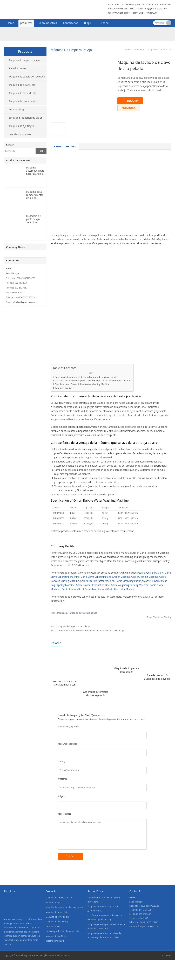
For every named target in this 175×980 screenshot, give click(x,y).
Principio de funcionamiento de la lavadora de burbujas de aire (86, 377)
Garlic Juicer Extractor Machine (97, 581)
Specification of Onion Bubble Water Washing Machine (82, 384)
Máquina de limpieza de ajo (71, 50)
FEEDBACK (129, 108)
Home (10, 23)
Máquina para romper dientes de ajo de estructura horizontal (35, 198)
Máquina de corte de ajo (23, 93)
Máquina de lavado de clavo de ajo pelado (77, 613)
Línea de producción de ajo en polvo (23, 119)
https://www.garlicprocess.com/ (123, 13)
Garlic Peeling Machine (151, 573)
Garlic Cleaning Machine (145, 577)
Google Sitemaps (48, 955)
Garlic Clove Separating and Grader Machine (105, 577)
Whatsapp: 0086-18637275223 (122, 9)
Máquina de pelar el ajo (22, 85)
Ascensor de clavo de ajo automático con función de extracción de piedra (65, 683)
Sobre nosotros (48, 23)
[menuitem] (103, 23)
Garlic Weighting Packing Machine (130, 585)
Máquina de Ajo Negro (22, 126)
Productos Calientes (18, 160)
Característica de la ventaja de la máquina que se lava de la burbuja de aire (92, 381)
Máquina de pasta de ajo (23, 101)
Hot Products (63, 955)
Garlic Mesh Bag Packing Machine (134, 581)
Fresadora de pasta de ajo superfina (33, 219)
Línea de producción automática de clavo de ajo (157, 677)
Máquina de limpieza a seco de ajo (74, 626)
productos (26, 23)
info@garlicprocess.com (155, 9)
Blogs (87, 23)
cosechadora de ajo (20, 134)
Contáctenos (71, 23)
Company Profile (63, 388)
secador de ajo (17, 109)
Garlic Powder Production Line (93, 585)
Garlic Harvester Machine (121, 589)
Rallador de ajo (17, 68)
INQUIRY (133, 101)
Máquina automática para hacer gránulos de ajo (35, 172)
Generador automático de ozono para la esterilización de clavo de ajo (91, 631)
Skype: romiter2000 (148, 13)
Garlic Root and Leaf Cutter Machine (82, 589)
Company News (15, 247)
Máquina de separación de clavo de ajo (24, 78)
